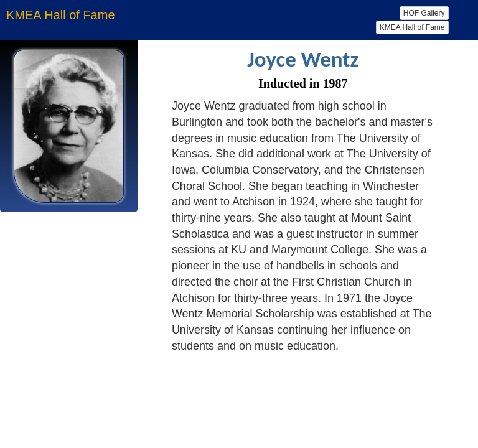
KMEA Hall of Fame (412, 27)
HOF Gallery (424, 13)
